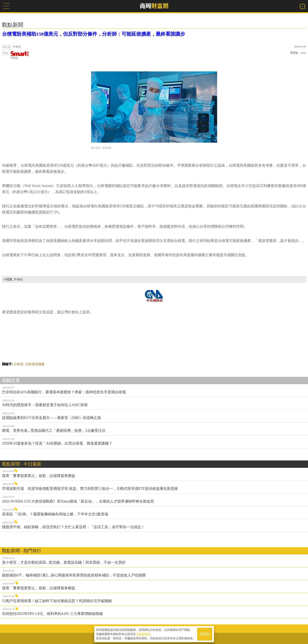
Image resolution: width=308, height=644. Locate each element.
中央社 (20, 55)
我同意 (205, 634)
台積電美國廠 (35, 364)
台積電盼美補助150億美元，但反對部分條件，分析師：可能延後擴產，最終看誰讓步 (94, 34)
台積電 (19, 364)
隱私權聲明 (143, 634)
